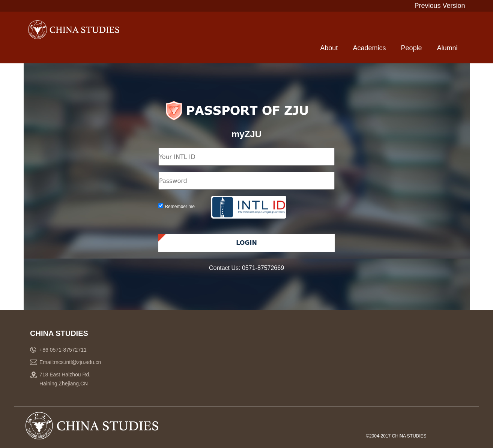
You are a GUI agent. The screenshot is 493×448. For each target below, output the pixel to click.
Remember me (180, 207)
